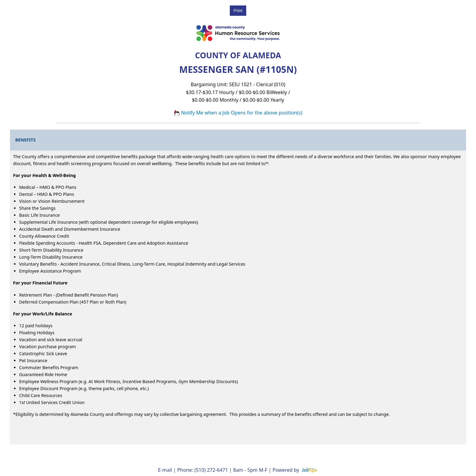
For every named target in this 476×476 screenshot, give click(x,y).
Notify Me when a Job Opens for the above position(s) (238, 113)
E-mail (165, 470)
